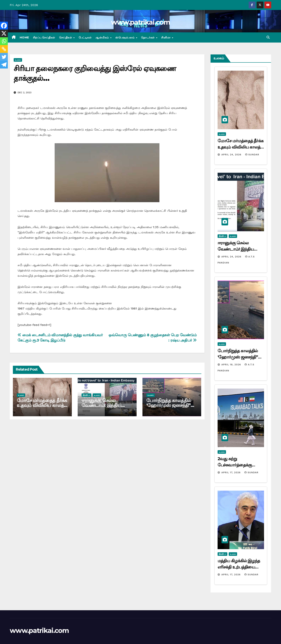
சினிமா (166, 37)
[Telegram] (4, 65)
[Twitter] (4, 57)
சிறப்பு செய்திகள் (44, 37)
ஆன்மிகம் (103, 37)
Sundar (252, 155)
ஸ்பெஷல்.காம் (125, 37)
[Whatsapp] (4, 41)
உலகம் (18, 60)
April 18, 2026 (232, 365)
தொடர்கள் (148, 37)
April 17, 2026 (231, 472)
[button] (268, 37)
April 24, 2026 (232, 155)
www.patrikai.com (140, 22)
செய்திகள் (66, 37)
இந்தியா (86, 395)
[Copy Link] (4, 49)
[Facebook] (4, 26)
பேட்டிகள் (85, 37)
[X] (4, 33)
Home (24, 37)
